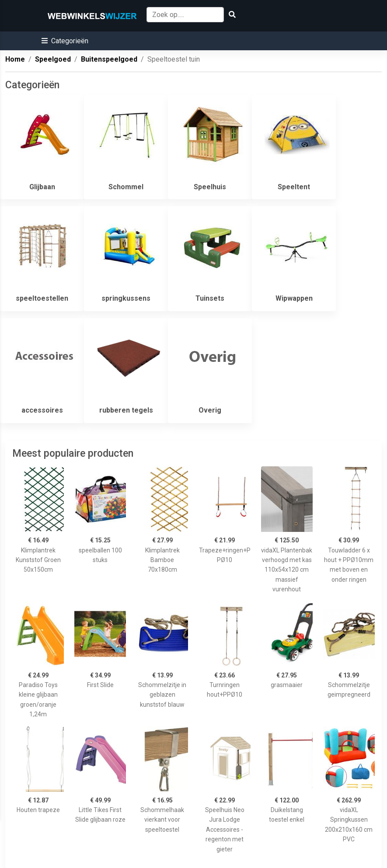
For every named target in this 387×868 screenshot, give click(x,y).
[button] (65, 41)
